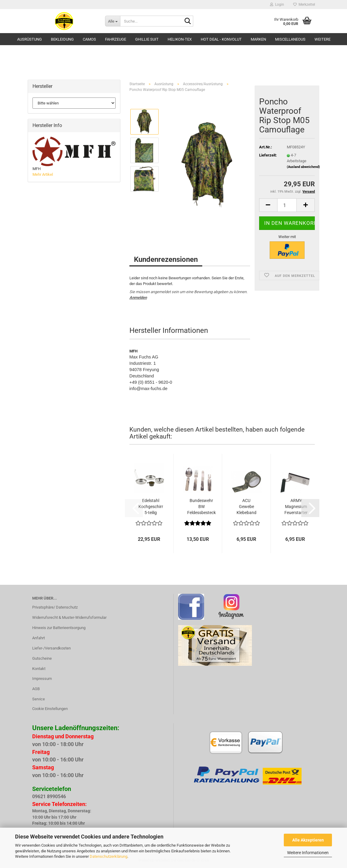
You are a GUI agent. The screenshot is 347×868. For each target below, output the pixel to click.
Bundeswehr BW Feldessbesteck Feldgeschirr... (201, 507)
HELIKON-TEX (180, 39)
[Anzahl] (287, 205)
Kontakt (39, 669)
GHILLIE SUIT (147, 39)
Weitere (322, 39)
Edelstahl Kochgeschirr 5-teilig (151, 507)
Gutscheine (42, 658)
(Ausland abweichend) (303, 167)
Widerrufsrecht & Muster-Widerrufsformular (69, 617)
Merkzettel (304, 5)
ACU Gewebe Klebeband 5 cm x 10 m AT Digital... (246, 507)
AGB (36, 689)
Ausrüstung (29, 39)
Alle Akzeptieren (308, 840)
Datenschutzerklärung (108, 856)
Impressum (42, 679)
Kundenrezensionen (166, 259)
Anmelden (138, 298)
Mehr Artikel (43, 174)
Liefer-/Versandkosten (51, 648)
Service (39, 699)
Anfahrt (39, 638)
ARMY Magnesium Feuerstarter (296, 507)
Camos (89, 39)
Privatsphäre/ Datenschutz (55, 607)
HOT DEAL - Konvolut (221, 39)
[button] (268, 205)
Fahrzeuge (116, 39)
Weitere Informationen (308, 853)
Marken (258, 39)
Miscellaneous (290, 39)
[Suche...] (113, 21)
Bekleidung (62, 39)
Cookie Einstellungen (50, 709)
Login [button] (277, 5)
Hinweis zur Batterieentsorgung (59, 628)
